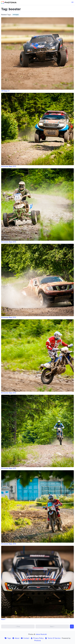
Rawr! (37, 583)
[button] (72, 3)
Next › (52, 626)
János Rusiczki (41, 634)
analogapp (16, 15)
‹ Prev (18, 626)
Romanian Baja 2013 (37, 130)
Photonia (37, 640)
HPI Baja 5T (37, 55)
